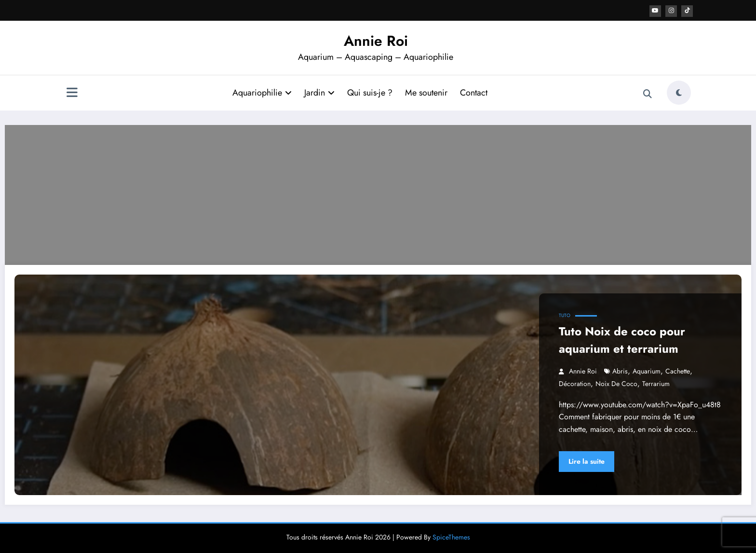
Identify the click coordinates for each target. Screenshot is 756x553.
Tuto (565, 315)
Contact (474, 92)
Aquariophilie (262, 92)
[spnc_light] (679, 92)
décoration (575, 383)
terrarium (656, 383)
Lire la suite (587, 461)
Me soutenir (426, 92)
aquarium (647, 371)
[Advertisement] (378, 192)
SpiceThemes (451, 537)
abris (620, 371)
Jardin (319, 92)
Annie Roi (376, 40)
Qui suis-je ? (370, 92)
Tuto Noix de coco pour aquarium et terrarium (622, 339)
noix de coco (616, 383)
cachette (678, 371)
